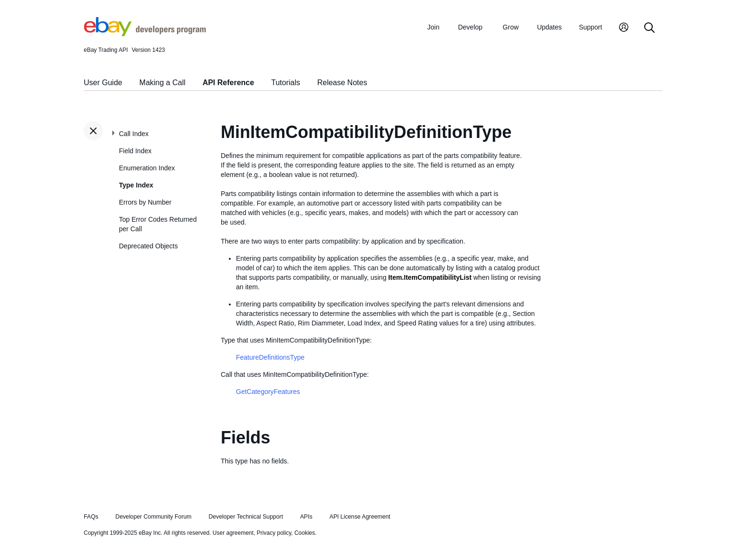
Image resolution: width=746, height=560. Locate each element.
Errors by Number (145, 202)
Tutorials (286, 83)
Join (433, 27)
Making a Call (162, 83)
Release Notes (342, 83)
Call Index (134, 134)
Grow (511, 27)
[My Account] (624, 28)
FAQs (91, 517)
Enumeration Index (147, 168)
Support (591, 27)
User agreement (233, 533)
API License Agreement (360, 517)
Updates (550, 27)
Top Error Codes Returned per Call (158, 224)
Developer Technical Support (245, 517)
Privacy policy (274, 533)
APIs (306, 517)
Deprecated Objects (148, 246)
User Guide (103, 83)
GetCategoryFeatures (268, 392)
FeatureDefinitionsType (270, 357)
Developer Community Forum (154, 517)
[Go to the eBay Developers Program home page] (145, 34)
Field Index (135, 151)
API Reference (229, 83)
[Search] (649, 28)
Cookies (305, 533)
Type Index (136, 185)
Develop (470, 27)
